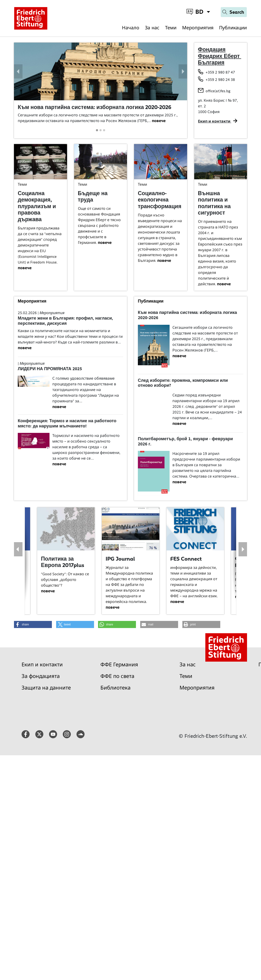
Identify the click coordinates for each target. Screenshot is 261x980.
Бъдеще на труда (93, 197)
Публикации (233, 28)
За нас (152, 28)
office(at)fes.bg (218, 91)
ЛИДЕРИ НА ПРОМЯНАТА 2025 (50, 369)
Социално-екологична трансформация (160, 200)
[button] (18, 71)
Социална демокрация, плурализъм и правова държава (37, 206)
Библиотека (115, 688)
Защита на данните (46, 688)
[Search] (234, 12)
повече (159, 121)
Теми (171, 28)
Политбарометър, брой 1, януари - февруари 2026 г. (185, 441)
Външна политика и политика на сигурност (214, 203)
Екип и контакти (42, 665)
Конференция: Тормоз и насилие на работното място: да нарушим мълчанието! (67, 423)
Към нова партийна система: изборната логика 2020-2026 (94, 107)
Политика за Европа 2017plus (63, 562)
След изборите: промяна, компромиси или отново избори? (183, 383)
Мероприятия (198, 28)
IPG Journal (120, 559)
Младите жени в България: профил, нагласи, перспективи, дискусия (65, 321)
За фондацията (41, 676)
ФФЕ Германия (119, 665)
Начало (131, 28)
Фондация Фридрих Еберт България (220, 56)
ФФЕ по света (117, 676)
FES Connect (186, 559)
